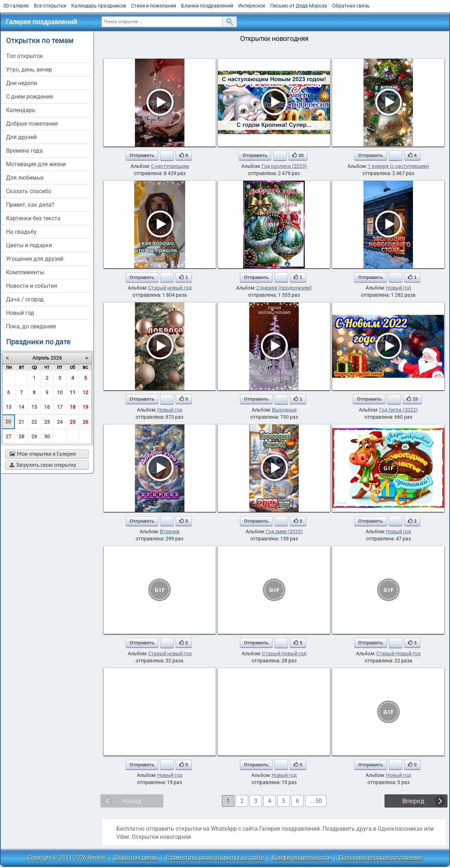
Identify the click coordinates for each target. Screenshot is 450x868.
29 (34, 436)
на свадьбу (21, 232)
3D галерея (16, 6)
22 (34, 422)
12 (85, 392)
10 (60, 392)
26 (85, 422)
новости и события (32, 286)
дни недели (22, 83)
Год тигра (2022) (398, 410)
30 (47, 436)
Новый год (398, 288)
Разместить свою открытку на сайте (215, 858)
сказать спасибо (29, 191)
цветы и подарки (29, 245)
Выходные (284, 410)
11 (73, 392)
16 (47, 407)
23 (47, 422)
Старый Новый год (284, 653)
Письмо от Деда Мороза (299, 6)
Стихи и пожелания (154, 6)
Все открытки (50, 6)
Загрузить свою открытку (43, 465)
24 (60, 422)
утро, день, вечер (29, 70)
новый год (20, 313)
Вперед (413, 801)
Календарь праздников (99, 6)
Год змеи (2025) (284, 531)
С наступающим (170, 166)
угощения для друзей (35, 259)
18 (73, 407)
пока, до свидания (31, 326)
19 (85, 407)
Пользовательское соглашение (381, 858)
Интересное (252, 6)
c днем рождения (30, 97)
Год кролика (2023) (284, 166)
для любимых (25, 178)
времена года (24, 151)
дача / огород (25, 299)
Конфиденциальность (302, 858)
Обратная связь (351, 6)
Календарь (21, 110)
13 (9, 407)
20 (8, 422)
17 (60, 407)
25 (73, 422)
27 (9, 436)
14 (21, 407)
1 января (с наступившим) (398, 166)
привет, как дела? (30, 205)
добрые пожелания (32, 124)
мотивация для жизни (36, 164)
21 (21, 422)
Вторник (170, 531)
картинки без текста (33, 218)
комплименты (25, 272)
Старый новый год (170, 288)
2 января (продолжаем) (284, 288)
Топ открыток (25, 56)
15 (34, 407)
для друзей (21, 137)
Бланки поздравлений (207, 6)
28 (21, 436)
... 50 (316, 801)
